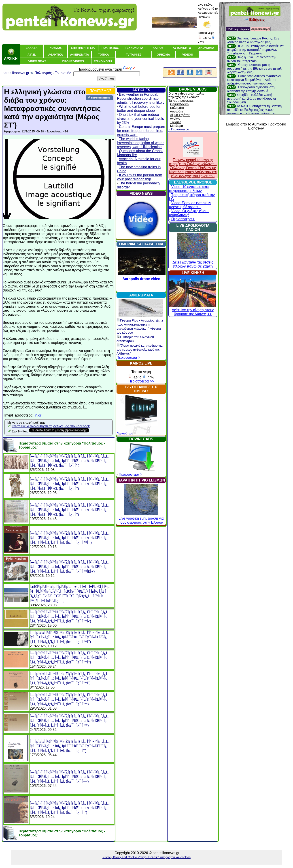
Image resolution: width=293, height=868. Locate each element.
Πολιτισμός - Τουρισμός (53, 73)
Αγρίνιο (175, 119)
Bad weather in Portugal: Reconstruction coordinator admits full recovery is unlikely (141, 98)
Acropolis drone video (141, 279)
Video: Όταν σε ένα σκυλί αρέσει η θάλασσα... (190, 205)
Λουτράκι (176, 111)
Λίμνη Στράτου (180, 115)
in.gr (38, 415)
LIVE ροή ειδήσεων (238, 29)
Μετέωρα (177, 126)
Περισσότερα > (128, 357)
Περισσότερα (125, 433)
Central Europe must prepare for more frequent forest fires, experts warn (141, 131)
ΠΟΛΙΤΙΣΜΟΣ (101, 91)
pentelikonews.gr (16, 73)
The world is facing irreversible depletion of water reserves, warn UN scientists (140, 143)
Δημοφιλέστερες (261, 29)
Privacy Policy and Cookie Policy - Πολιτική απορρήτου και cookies (146, 857)
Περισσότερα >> (141, 381)
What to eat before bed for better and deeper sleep (139, 109)
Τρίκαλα (176, 122)
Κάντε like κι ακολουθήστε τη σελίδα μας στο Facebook (51, 426)
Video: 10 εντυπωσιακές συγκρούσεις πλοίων (189, 189)
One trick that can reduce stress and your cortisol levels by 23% (140, 119)
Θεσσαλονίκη (179, 104)
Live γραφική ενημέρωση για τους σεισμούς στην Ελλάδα (141, 518)
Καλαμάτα (177, 108)
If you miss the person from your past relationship (140, 177)
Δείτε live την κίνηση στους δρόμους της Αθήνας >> (193, 310)
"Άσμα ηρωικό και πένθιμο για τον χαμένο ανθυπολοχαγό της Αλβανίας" (140, 350)
